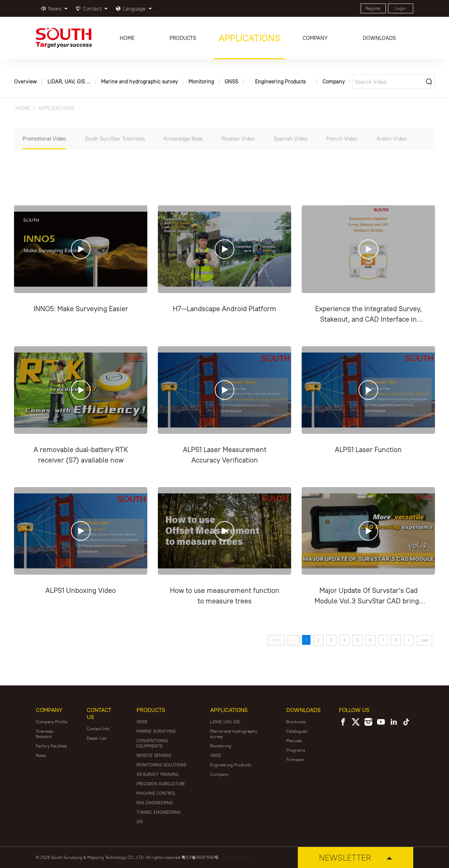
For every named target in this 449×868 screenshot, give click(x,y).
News (41, 755)
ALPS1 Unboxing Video (81, 590)
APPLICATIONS (56, 108)
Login (401, 8)
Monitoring (201, 81)
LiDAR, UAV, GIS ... (69, 81)
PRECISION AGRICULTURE (161, 784)
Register (373, 8)
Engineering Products (280, 81)
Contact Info (98, 729)
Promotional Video (44, 139)
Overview (25, 81)
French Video (342, 139)
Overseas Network (45, 734)
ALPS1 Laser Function (368, 449)
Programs (296, 750)
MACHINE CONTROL (156, 793)
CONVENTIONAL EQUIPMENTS (153, 743)
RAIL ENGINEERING (155, 803)
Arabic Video (391, 139)
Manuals (294, 741)
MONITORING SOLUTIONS (161, 765)
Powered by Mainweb (239, 857)
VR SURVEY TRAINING (158, 774)
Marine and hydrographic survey (139, 81)
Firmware (295, 760)
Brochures (296, 722)
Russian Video (238, 139)
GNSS (231, 81)
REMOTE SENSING (154, 755)
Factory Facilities (51, 746)
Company (334, 81)
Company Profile (52, 722)
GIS (140, 822)
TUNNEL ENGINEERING (159, 812)
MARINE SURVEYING (156, 731)
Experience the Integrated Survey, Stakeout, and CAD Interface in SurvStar (368, 319)
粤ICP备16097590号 (200, 857)
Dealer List (96, 738)
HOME (23, 108)
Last (424, 640)
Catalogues (297, 731)
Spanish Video (290, 139)
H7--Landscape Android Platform (224, 309)
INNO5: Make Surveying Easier (81, 309)
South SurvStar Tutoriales (115, 139)
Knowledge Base (183, 139)
